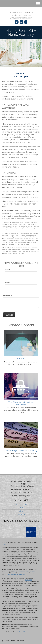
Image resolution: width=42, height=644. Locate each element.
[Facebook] (26, 22)
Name (8, 269)
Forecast (21, 358)
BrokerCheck (5, 544)
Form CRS (22, 632)
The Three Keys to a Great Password (21, 403)
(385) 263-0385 (24, 15)
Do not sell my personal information (15, 575)
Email (7, 282)
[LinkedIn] (21, 22)
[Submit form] (9, 315)
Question (7, 295)
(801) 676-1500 (21, 13)
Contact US (21, 515)
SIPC (21, 511)
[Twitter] (17, 22)
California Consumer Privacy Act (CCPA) (24, 571)
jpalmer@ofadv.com (24, 18)
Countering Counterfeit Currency (21, 451)
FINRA (21, 508)
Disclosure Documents (21, 504)
